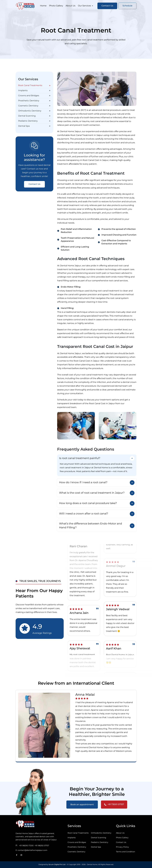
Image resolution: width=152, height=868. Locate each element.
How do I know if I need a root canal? (97, 483)
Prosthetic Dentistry (34, 101)
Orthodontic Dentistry (34, 111)
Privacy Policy (122, 847)
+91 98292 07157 (42, 846)
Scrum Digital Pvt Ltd (57, 865)
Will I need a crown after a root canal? (97, 514)
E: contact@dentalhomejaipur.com (31, 850)
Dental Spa (34, 126)
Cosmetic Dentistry (34, 106)
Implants (34, 91)
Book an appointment (82, 805)
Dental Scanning (34, 116)
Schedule (127, 6)
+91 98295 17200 (26, 846)
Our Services (86, 6)
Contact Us (107, 6)
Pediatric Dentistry (34, 121)
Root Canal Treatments (34, 86)
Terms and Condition (125, 852)
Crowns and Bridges (34, 96)
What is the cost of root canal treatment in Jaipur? (97, 493)
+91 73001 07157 (114, 805)
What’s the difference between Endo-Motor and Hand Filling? (97, 526)
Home (43, 6)
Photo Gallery (56, 6)
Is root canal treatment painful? (97, 458)
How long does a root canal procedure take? (97, 503)
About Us (70, 6)
